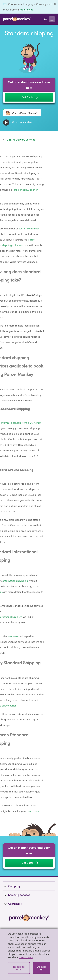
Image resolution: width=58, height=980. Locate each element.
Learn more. (14, 811)
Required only (19, 968)
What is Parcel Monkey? (21, 113)
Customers (12, 903)
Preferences (26, 9)
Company (12, 886)
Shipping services (17, 895)
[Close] (55, 4)
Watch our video (17, 122)
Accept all (42, 968)
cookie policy (26, 957)
